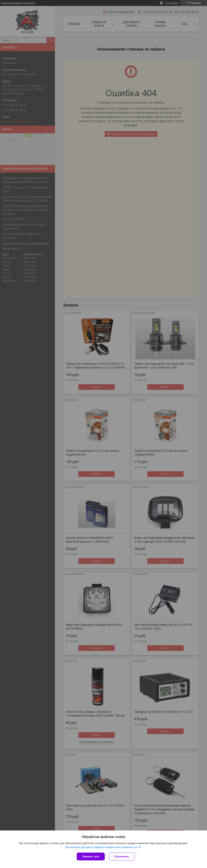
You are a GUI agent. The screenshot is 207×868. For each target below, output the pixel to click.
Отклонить (122, 856)
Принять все (91, 856)
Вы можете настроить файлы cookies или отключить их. (102, 847)
